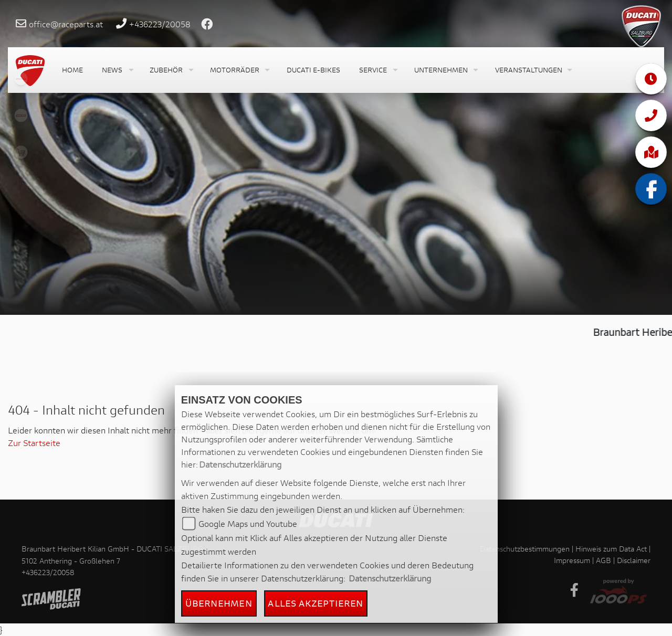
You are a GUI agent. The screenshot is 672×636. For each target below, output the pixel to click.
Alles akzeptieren (316, 603)
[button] (116, 70)
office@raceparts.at (66, 24)
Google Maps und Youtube (248, 523)
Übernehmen (219, 603)
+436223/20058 (160, 24)
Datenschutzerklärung (240, 464)
